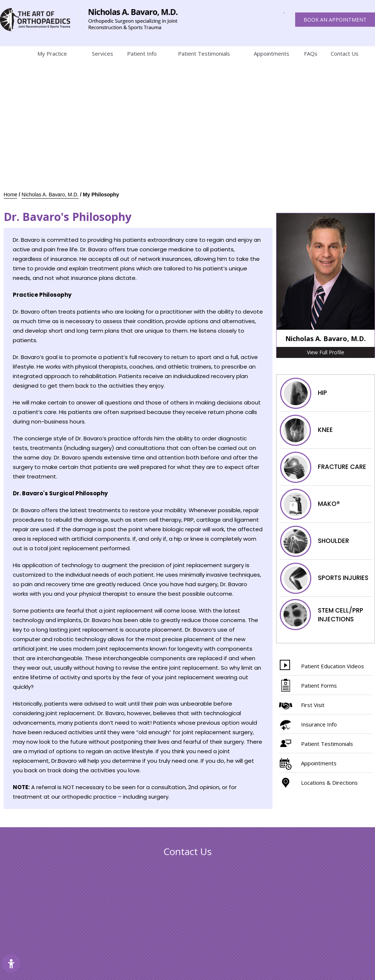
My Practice (52, 53)
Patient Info (142, 53)
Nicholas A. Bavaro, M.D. (50, 195)
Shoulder (314, 541)
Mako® (310, 504)
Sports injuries (324, 578)
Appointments (272, 53)
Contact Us (345, 53)
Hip (303, 393)
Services (103, 53)
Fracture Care (323, 467)
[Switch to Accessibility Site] (11, 964)
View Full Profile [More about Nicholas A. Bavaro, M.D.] (326, 352)
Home (9, 54)
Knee (306, 430)
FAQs (311, 53)
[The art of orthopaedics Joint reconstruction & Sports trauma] (39, 20)
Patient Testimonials (204, 53)
